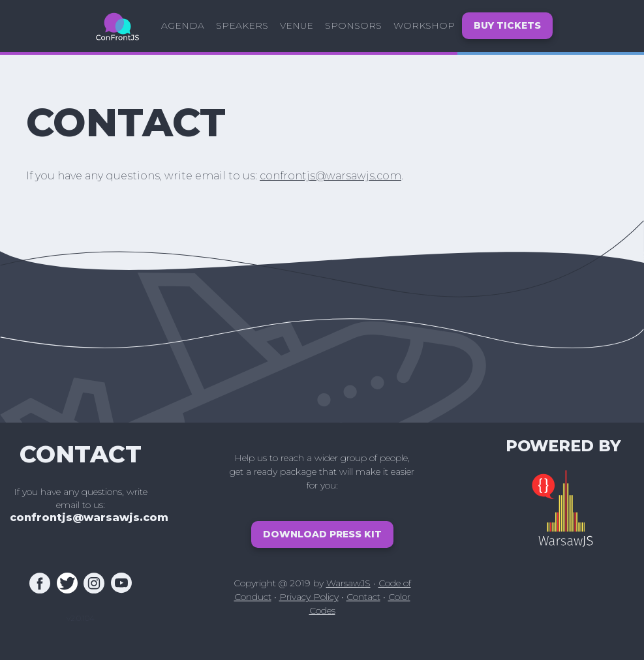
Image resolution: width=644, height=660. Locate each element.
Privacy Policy (309, 597)
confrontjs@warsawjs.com (330, 176)
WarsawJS (348, 583)
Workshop (424, 25)
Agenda (183, 25)
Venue (297, 25)
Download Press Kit (322, 534)
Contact (363, 597)
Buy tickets (507, 25)
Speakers (242, 25)
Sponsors (353, 25)
